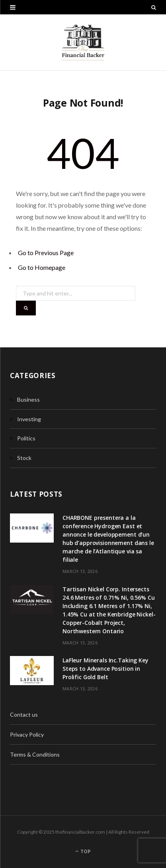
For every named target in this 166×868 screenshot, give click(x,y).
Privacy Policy (27, 734)
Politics (26, 438)
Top (83, 851)
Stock (24, 458)
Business (28, 399)
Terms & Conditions (35, 754)
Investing (29, 419)
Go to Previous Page (46, 253)
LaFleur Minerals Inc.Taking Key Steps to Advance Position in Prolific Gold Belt (105, 669)
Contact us (24, 714)
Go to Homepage (42, 267)
